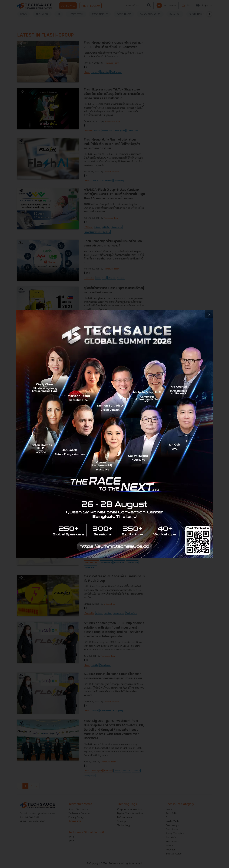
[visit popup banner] (114, 434)
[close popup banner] (209, 314)
